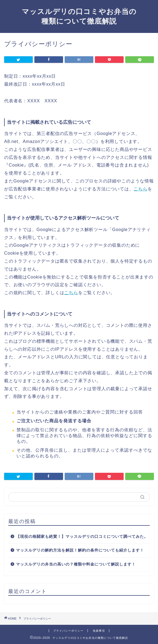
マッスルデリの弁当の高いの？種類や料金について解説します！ (76, 564)
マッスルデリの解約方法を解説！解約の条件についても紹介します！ (80, 550)
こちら (140, 189)
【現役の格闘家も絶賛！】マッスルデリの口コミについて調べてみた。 (82, 537)
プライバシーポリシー (68, 631)
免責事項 (99, 631)
